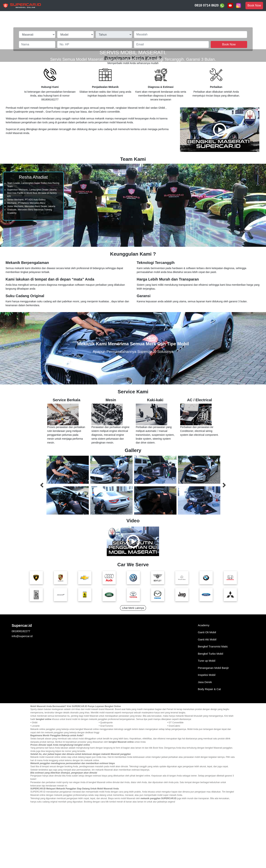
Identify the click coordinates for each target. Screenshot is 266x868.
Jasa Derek (205, 747)
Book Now (254, 5)
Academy (204, 690)
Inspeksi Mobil (207, 739)
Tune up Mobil (207, 725)
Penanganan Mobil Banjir (213, 732)
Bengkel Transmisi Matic (213, 711)
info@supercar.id (22, 701)
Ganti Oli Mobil (207, 697)
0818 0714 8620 (210, 6)
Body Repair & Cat (209, 754)
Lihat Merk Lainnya (133, 673)
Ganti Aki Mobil (207, 704)
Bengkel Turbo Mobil (211, 718)
